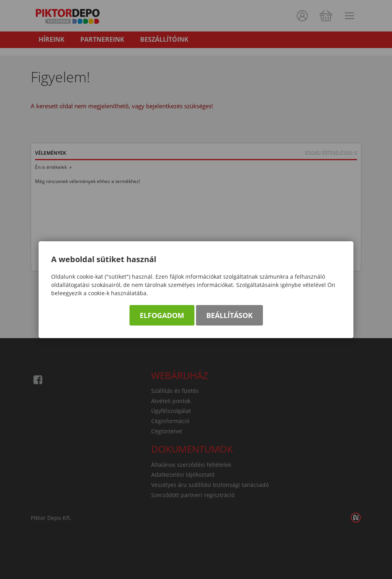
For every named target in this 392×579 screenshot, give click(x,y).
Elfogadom (162, 315)
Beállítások (229, 315)
